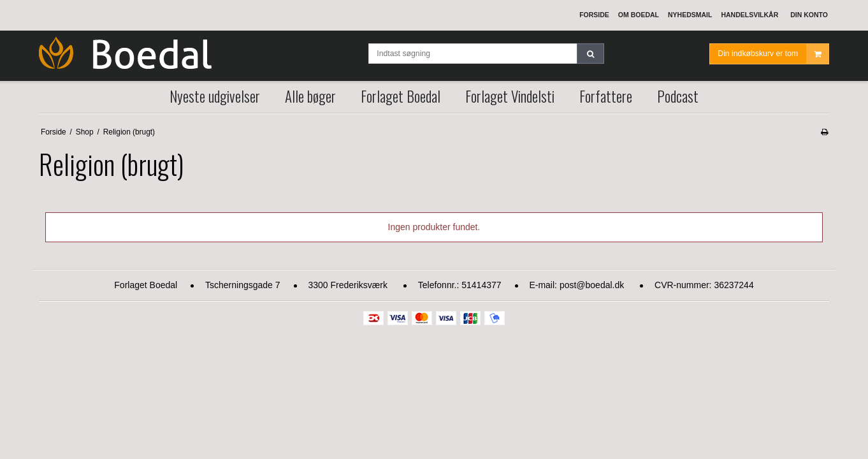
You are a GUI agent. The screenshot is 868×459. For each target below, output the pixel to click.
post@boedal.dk (592, 285)
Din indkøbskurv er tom (773, 54)
